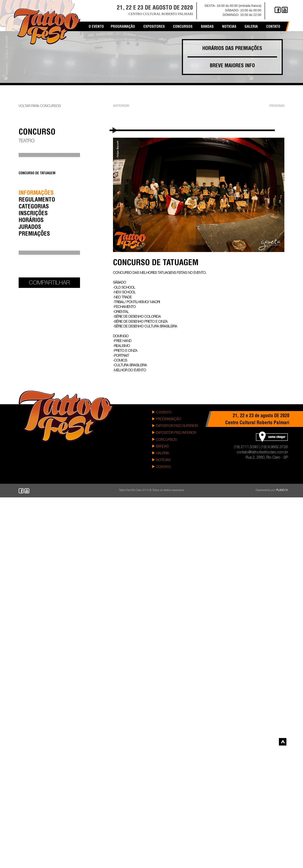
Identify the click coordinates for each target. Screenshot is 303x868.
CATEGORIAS (34, 206)
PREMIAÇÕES (34, 233)
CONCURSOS (164, 439)
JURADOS (30, 227)
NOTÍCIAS (161, 460)
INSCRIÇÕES (33, 213)
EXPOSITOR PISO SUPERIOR (175, 426)
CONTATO (161, 467)
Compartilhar (49, 282)
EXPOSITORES (154, 26)
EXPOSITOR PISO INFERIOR (174, 433)
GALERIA (160, 453)
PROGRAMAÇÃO (166, 419)
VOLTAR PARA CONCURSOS (40, 106)
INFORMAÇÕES (36, 193)
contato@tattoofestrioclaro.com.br (262, 452)
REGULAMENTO (37, 199)
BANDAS (160, 446)
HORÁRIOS (31, 220)
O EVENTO (162, 412)
